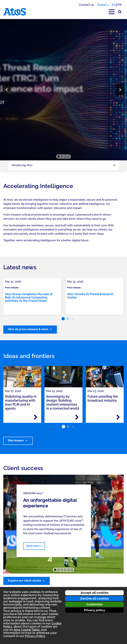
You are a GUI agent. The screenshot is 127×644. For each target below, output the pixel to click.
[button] (7, 90)
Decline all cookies (94, 598)
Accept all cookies (94, 593)
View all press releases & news (28, 329)
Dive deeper (16, 440)
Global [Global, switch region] (102, 5)
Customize (94, 604)
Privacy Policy (35, 636)
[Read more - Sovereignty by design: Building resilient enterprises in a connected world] (77, 417)
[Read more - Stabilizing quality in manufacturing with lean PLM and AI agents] (36, 417)
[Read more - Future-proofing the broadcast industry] (118, 417)
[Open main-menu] (112, 12)
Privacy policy (95, 610)
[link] (32, 296)
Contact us (86, 5)
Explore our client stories (24, 580)
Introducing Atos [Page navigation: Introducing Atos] (22, 165)
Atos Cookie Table (27, 630)
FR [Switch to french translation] (119, 5)
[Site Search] (120, 12)
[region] (63, 90)
